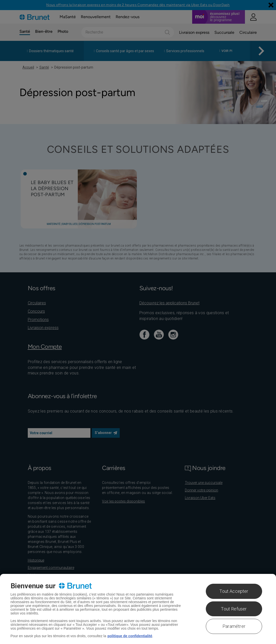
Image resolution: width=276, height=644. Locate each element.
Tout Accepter (234, 591)
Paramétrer (234, 626)
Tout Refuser (234, 609)
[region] (138, 609)
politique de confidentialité (130, 636)
